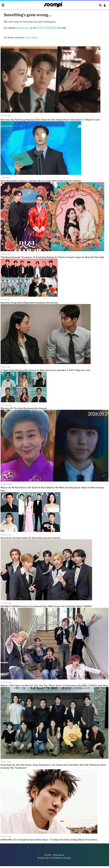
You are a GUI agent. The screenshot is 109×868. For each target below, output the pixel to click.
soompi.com (23, 28)
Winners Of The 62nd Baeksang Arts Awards (24, 408)
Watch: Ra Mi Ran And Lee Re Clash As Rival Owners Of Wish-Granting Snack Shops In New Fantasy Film (52, 489)
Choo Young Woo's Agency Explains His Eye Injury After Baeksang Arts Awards (41, 181)
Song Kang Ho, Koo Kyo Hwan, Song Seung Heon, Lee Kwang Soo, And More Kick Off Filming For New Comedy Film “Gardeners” (53, 766)
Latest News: (32, 37)
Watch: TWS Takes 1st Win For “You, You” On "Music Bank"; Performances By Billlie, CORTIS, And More (54, 685)
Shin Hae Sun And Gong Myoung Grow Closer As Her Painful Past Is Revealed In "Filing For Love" (50, 120)
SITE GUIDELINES (47, 28)
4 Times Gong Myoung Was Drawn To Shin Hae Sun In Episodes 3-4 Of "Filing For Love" (46, 370)
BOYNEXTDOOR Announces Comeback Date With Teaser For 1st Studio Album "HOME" (46, 606)
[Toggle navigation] (3, 5)
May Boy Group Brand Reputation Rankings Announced (29, 303)
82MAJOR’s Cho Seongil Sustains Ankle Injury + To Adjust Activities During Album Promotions (49, 840)
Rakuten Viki (60, 858)
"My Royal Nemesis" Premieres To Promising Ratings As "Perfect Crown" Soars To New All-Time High (52, 257)
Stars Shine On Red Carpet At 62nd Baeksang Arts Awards (30, 538)
